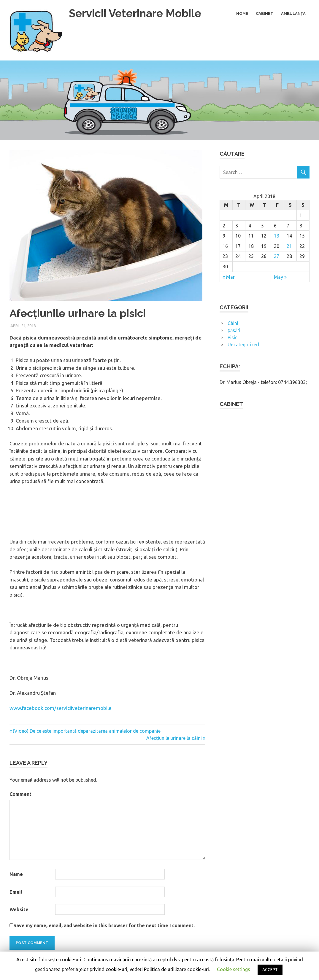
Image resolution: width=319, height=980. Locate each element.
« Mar (229, 277)
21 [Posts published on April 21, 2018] (289, 246)
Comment (20, 794)
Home (242, 13)
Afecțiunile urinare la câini (174, 738)
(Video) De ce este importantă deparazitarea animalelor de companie (87, 731)
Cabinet (265, 13)
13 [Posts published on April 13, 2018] (277, 236)
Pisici (233, 337)
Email (16, 892)
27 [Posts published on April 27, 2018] (277, 256)
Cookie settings (234, 969)
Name (16, 874)
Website (19, 909)
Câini (233, 323)
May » (280, 277)
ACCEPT (270, 970)
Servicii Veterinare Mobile (137, 13)
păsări (234, 330)
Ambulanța (293, 13)
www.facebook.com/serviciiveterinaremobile (61, 708)
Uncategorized (243, 345)
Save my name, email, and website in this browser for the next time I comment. (104, 925)
